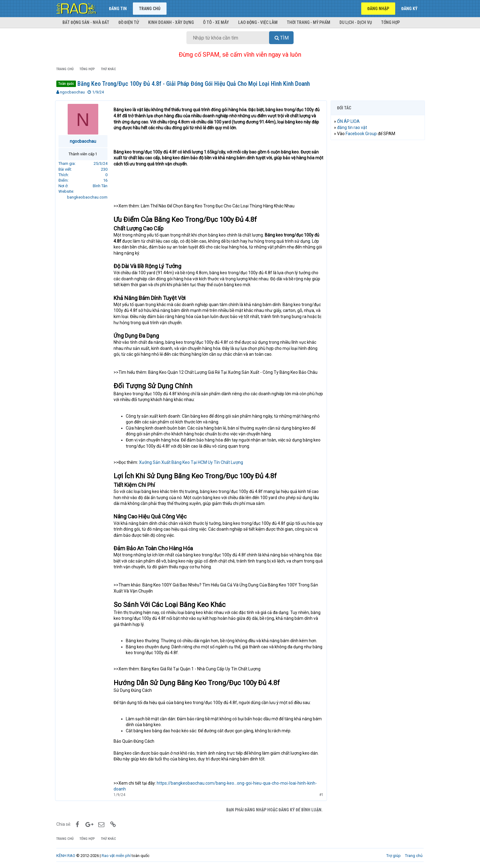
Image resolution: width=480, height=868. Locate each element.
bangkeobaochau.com (88, 197)
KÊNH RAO (66, 856)
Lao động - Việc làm (258, 22)
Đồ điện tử (129, 22)
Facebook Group (362, 134)
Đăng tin (118, 9)
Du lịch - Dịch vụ (356, 22)
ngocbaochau (72, 92)
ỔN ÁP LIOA (350, 121)
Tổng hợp (390, 22)
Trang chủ (150, 9)
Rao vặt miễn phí (116, 856)
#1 (320, 795)
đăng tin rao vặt (353, 127)
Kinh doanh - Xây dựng (171, 22)
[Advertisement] (378, 238)
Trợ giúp (394, 856)
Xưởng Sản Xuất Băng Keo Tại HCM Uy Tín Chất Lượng (192, 462)
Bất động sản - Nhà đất (86, 22)
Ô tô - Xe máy (216, 22)
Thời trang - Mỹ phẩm (309, 22)
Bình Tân (101, 186)
